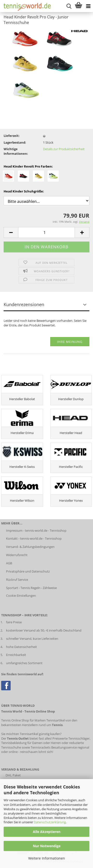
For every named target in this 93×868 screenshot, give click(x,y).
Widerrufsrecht (17, 555)
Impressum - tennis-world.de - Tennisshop (36, 530)
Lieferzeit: (12, 136)
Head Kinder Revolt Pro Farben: (28, 166)
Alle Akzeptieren (47, 832)
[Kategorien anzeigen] (88, 6)
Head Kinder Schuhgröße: (24, 191)
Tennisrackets (41, 747)
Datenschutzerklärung (50, 822)
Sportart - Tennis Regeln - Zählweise (31, 588)
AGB (9, 563)
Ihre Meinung (70, 342)
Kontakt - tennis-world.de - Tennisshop (34, 538)
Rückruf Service (17, 580)
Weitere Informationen (47, 858)
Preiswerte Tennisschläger (71, 738)
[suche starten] (69, 6)
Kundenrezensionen (24, 304)
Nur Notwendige (47, 846)
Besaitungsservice (64, 747)
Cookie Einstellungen (21, 596)
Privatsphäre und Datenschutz (28, 571)
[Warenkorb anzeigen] (79, 6)
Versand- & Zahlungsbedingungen (30, 547)
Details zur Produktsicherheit (64, 149)
